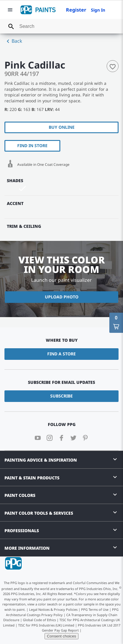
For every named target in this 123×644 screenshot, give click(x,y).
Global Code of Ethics (39, 620)
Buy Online (62, 127)
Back (13, 41)
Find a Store (61, 354)
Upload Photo (62, 297)
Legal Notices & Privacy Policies (53, 609)
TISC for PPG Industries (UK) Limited (46, 625)
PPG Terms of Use (95, 609)
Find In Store (32, 146)
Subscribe (61, 396)
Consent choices (62, 636)
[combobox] (61, 26)
